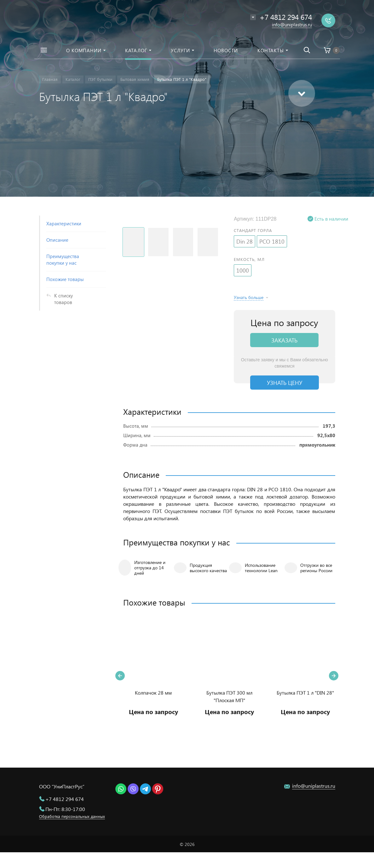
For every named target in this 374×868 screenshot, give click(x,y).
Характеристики (64, 223)
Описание (57, 240)
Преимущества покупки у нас (63, 259)
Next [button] (334, 676)
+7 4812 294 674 (65, 799)
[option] (153, 676)
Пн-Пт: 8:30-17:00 (65, 809)
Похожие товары (65, 279)
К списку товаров (63, 299)
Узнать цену (285, 383)
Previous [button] (120, 676)
